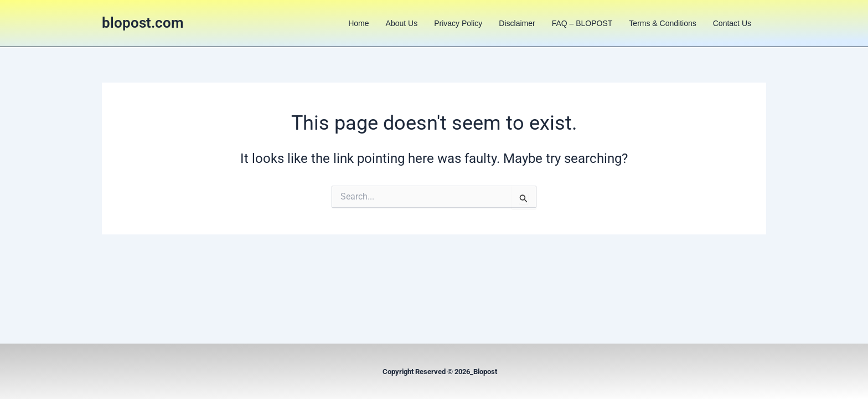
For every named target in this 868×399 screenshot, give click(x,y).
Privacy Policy (458, 23)
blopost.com (143, 23)
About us (402, 23)
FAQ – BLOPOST (582, 23)
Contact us (732, 23)
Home (358, 23)
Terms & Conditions (662, 23)
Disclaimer (517, 23)
